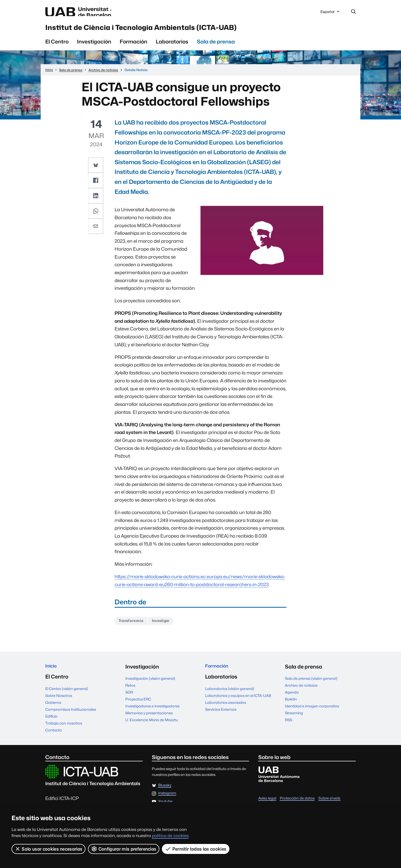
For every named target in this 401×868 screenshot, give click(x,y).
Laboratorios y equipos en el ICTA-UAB (238, 703)
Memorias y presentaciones (149, 719)
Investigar (166, 626)
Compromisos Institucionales (71, 716)
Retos (130, 691)
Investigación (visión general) (150, 684)
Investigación (94, 46)
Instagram (167, 801)
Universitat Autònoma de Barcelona (94, 12)
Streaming (294, 719)
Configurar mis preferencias (124, 849)
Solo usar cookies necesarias (49, 849)
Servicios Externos (221, 716)
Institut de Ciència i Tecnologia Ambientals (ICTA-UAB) (176, 30)
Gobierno (53, 710)
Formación (133, 46)
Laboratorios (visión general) (230, 696)
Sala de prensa (216, 46)
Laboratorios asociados (226, 710)
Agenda (292, 698)
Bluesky (165, 792)
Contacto (54, 737)
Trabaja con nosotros (64, 730)
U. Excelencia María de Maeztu (152, 725)
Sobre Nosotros (59, 703)
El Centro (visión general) (67, 696)
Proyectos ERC (138, 705)
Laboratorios (172, 46)
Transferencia (133, 626)
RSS (288, 725)
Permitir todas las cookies (196, 849)
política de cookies (170, 836)
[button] (96, 170)
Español (330, 14)
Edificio (51, 723)
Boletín (291, 705)
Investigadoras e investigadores (152, 712)
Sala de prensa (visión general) (311, 684)
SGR (129, 698)
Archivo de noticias (301, 691)
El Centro (57, 46)
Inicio (52, 672)
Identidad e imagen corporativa (312, 712)
